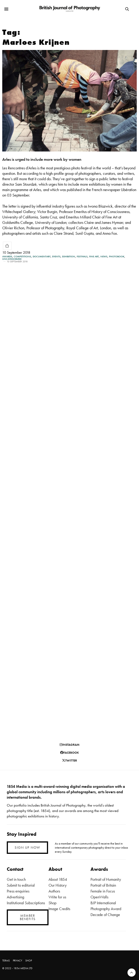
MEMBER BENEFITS (28, 917)
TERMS (6, 961)
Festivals (82, 257)
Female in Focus (103, 891)
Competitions (22, 257)
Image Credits (59, 909)
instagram (69, 745)
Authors (54, 891)
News (104, 257)
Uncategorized (12, 259)
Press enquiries (18, 891)
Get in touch (16, 879)
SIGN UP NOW (27, 847)
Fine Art (94, 257)
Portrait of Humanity (106, 879)
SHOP (29, 961)
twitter (69, 760)
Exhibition (69, 257)
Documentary (42, 257)
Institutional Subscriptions (26, 903)
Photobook (117, 257)
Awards (7, 257)
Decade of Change (105, 915)
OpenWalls (99, 897)
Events (56, 257)
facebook (70, 753)
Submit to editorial (21, 885)
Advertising (15, 897)
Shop (52, 903)
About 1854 (58, 879)
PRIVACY (17, 961)
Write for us (57, 897)
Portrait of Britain (103, 885)
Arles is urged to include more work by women (42, 159)
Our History (58, 885)
